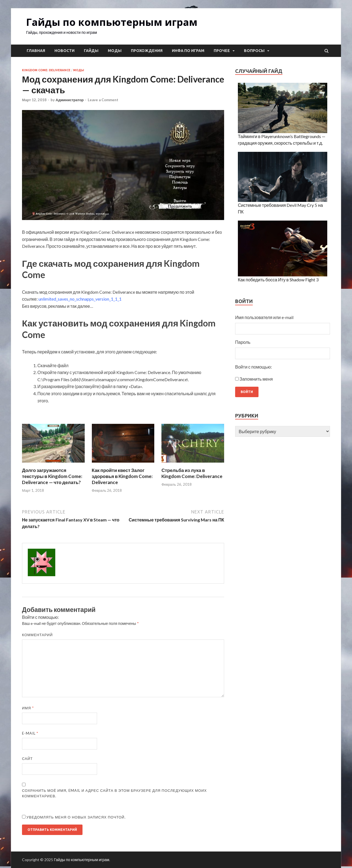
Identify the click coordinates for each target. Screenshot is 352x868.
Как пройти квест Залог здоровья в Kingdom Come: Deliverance (122, 476)
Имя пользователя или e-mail (264, 317)
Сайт (27, 759)
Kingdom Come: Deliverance (46, 70)
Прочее (222, 51)
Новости (64, 51)
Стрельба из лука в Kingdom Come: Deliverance (192, 473)
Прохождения (147, 51)
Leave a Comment (103, 100)
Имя (28, 708)
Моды (115, 51)
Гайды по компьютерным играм (112, 22)
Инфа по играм (188, 51)
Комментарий (37, 635)
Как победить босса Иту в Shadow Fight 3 (278, 280)
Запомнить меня (256, 379)
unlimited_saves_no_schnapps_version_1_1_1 (80, 299)
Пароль (243, 342)
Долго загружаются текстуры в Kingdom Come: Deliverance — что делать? (52, 476)
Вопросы (254, 51)
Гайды (91, 51)
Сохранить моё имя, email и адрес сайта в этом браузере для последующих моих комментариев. (114, 793)
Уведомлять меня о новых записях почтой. (76, 817)
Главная (36, 51)
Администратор (70, 100)
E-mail (30, 733)
